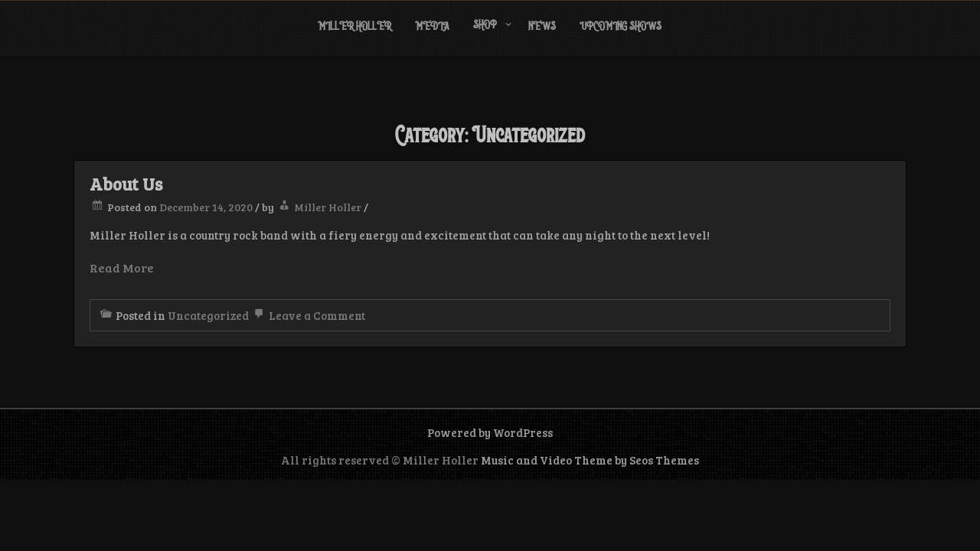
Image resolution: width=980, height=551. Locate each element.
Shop (485, 26)
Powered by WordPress (490, 432)
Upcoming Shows (621, 27)
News (542, 27)
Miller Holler (354, 27)
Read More (122, 267)
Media (432, 27)
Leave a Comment (308, 315)
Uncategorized (208, 315)
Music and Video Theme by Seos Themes (590, 460)
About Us (126, 184)
